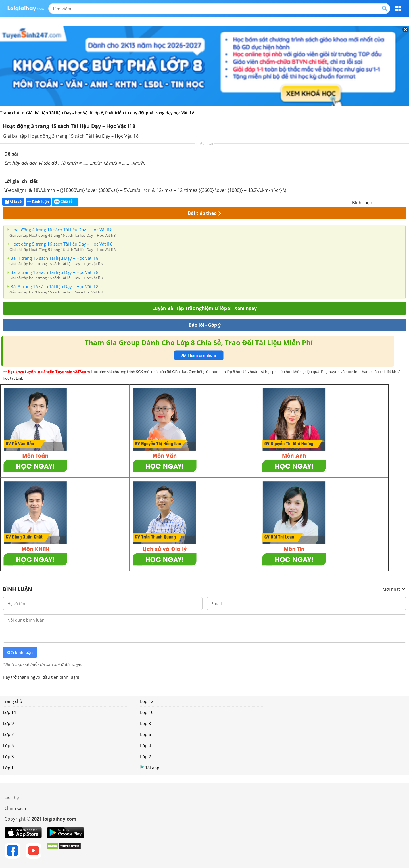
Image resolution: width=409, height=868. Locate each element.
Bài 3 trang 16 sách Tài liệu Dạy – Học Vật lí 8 (55, 286)
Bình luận (38, 202)
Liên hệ (12, 797)
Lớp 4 (146, 745)
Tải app (150, 767)
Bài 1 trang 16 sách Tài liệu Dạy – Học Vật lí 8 (55, 258)
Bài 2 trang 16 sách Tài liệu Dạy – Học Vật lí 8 (55, 272)
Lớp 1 (8, 768)
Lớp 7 (8, 734)
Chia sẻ (13, 202)
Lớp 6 (146, 734)
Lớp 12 (147, 701)
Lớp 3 (8, 756)
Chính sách (15, 808)
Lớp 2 (146, 756)
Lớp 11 (10, 712)
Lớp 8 (146, 723)
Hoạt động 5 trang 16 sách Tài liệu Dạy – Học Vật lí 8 (62, 244)
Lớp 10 (147, 712)
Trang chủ (12, 701)
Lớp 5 (8, 745)
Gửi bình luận (20, 653)
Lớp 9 (8, 723)
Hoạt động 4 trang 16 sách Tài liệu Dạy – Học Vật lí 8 (62, 230)
